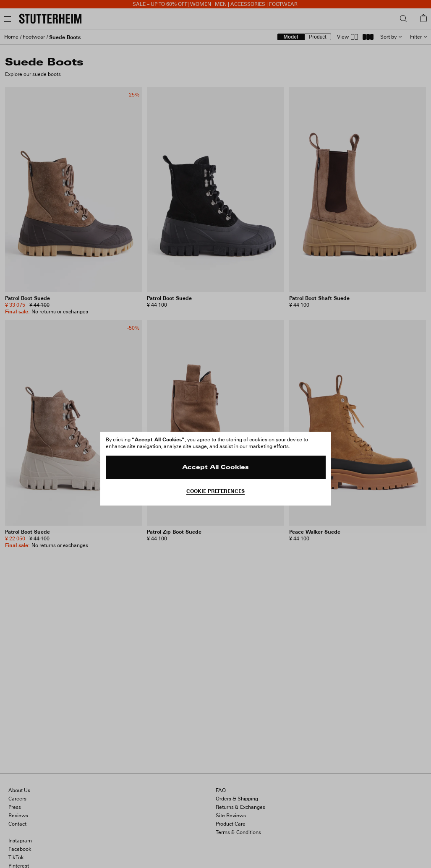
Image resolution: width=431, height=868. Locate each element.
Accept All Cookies (215, 468)
